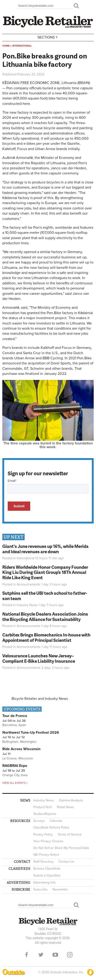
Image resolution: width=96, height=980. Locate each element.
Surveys (39, 821)
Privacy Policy (43, 834)
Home (6, 46)
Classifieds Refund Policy (51, 827)
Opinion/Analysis (71, 800)
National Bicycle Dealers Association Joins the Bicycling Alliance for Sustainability (45, 617)
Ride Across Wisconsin (21, 749)
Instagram (70, 955)
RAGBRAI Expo (15, 766)
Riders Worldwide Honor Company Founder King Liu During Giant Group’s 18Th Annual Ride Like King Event (45, 572)
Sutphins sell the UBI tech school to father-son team (45, 596)
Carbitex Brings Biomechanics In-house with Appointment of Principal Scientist (46, 637)
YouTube (55, 955)
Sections (48, 37)
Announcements (29, 584)
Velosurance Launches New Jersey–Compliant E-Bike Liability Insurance (39, 658)
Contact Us (66, 862)
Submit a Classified (47, 876)
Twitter (41, 955)
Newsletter (60, 889)
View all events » (15, 783)
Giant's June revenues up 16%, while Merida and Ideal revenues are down (45, 549)
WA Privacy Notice (46, 855)
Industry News (27, 605)
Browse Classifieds (47, 869)
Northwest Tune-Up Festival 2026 (31, 733)
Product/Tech (43, 807)
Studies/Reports (45, 814)
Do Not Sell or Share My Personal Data (61, 848)
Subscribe (40, 889)
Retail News (65, 807)
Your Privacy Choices (48, 841)
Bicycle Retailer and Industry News (40, 699)
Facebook (26, 955)
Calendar (56, 821)
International (22, 46)
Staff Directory (43, 862)
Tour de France (15, 716)
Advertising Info (45, 882)
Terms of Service (70, 834)
